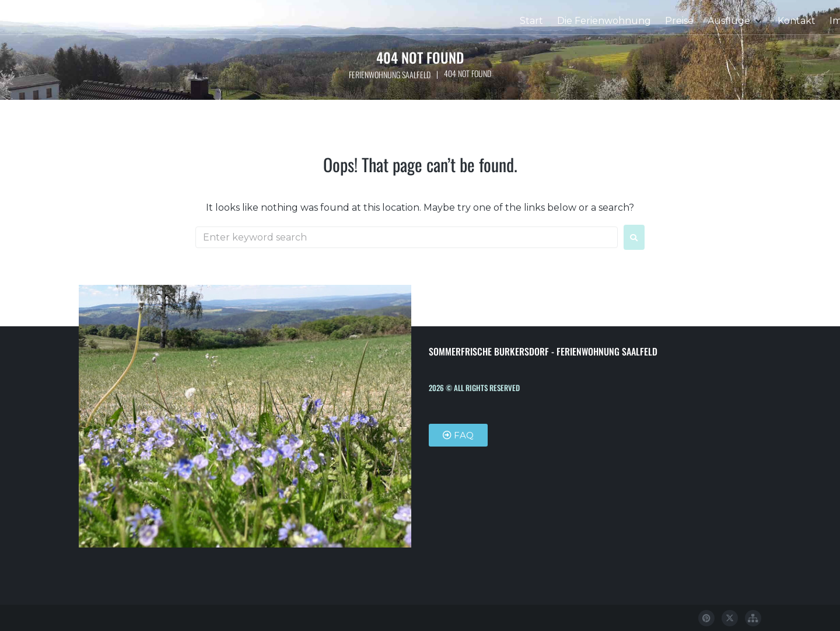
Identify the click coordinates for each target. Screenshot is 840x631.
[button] (736, 21)
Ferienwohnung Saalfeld (389, 74)
